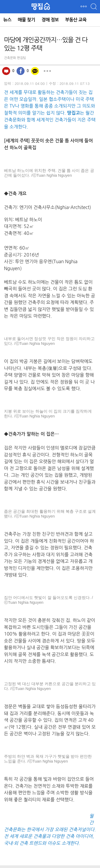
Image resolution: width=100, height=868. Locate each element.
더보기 (47, 71)
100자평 (6, 71)
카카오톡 (35, 71)
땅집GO (41, 6)
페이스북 (21, 71)
